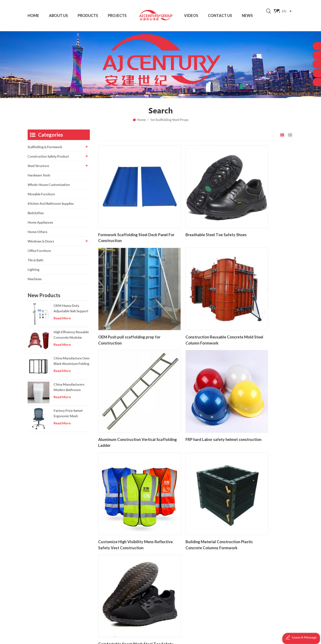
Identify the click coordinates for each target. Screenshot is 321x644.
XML (117, 594)
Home (33, 16)
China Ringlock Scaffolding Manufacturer (200, 594)
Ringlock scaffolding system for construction (200, 562)
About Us (58, 16)
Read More (62, 321)
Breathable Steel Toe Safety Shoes (190, 218)
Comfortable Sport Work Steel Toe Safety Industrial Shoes (258, 379)
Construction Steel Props (193, 570)
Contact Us (220, 16)
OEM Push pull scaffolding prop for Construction (258, 218)
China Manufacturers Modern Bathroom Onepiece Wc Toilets (69, 390)
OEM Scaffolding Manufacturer (197, 538)
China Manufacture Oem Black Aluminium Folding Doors (72, 364)
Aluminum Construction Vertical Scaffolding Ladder (190, 299)
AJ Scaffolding (197, 637)
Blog (116, 578)
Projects (117, 16)
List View (290, 138)
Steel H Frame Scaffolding (193, 602)
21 (207, 397)
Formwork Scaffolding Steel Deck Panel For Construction (126, 218)
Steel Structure (38, 168)
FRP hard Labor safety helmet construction (257, 299)
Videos (191, 16)
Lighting (34, 272)
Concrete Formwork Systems (195, 610)
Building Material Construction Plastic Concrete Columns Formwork (193, 379)
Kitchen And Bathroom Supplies (51, 206)
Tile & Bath (35, 263)
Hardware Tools (39, 178)
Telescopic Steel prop (190, 578)
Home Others (37, 234)
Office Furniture (39, 253)
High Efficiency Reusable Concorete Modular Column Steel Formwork (71, 338)
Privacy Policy (123, 602)
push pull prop (185, 586)
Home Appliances (40, 225)
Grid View (282, 138)
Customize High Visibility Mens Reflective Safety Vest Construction (128, 379)
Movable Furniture (41, 197)
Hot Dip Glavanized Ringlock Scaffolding (200, 554)
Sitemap (119, 586)
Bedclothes (36, 216)
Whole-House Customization (49, 187)
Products (88, 16)
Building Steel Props (189, 546)
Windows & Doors (41, 244)
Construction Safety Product (48, 159)
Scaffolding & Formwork (45, 150)
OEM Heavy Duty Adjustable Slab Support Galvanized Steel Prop (71, 311)
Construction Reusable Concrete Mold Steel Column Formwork (126, 299)
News (247, 16)
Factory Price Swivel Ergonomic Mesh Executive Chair (68, 416)
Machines (35, 282)
